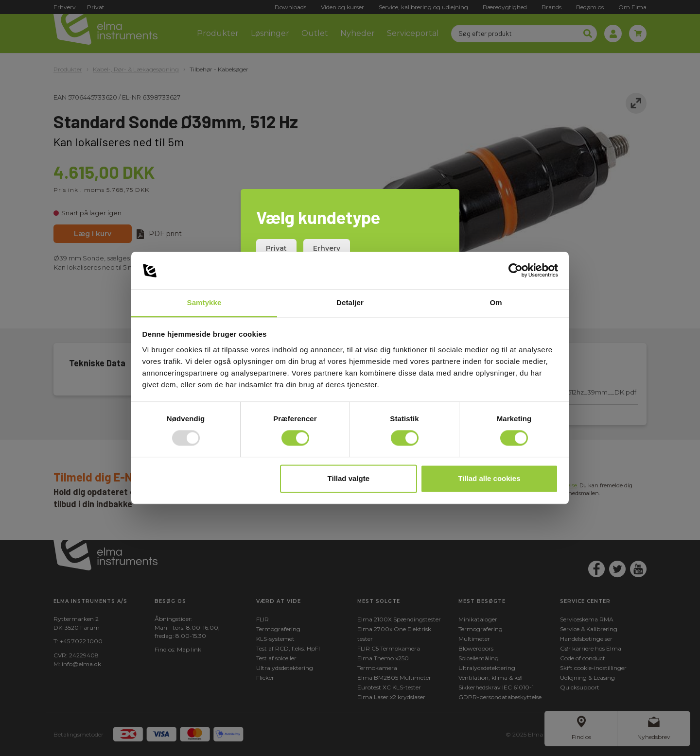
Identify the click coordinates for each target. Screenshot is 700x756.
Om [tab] (496, 302)
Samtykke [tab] (204, 302)
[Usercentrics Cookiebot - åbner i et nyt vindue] (516, 271)
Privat (276, 248)
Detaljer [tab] (350, 302)
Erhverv (327, 248)
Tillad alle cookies (489, 478)
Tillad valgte (349, 478)
